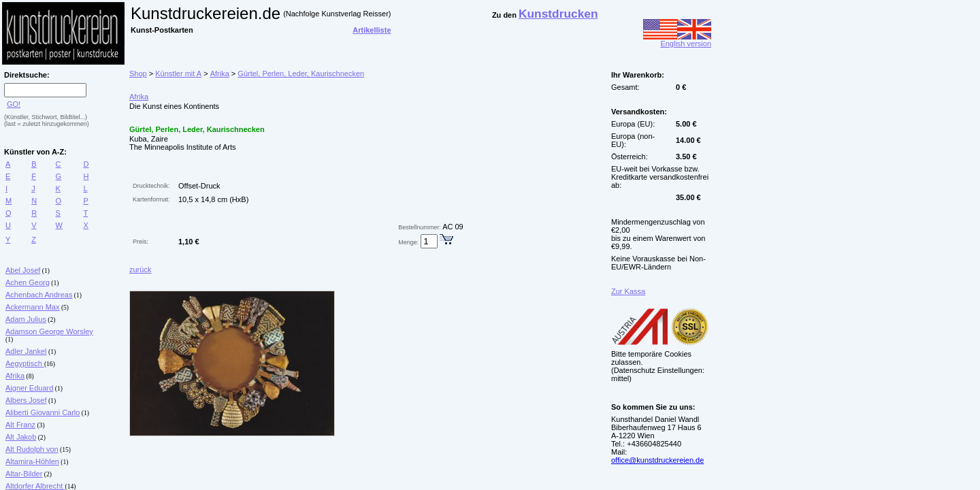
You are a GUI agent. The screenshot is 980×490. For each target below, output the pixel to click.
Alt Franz (20, 425)
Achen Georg (28, 282)
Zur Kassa (628, 291)
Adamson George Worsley (49, 331)
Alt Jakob (21, 437)
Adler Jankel (26, 351)
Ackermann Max (32, 307)
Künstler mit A (178, 73)
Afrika (15, 376)
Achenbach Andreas (39, 295)
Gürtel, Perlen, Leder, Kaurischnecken (301, 73)
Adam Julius (26, 319)
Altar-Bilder (24, 474)
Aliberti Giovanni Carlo (43, 412)
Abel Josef (23, 270)
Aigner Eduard (29, 388)
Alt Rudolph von (32, 449)
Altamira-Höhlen (32, 461)
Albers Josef (26, 400)
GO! (14, 104)
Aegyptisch (25, 363)
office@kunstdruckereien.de (657, 460)
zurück (140, 269)
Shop (138, 73)
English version (677, 40)
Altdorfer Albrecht (35, 486)
